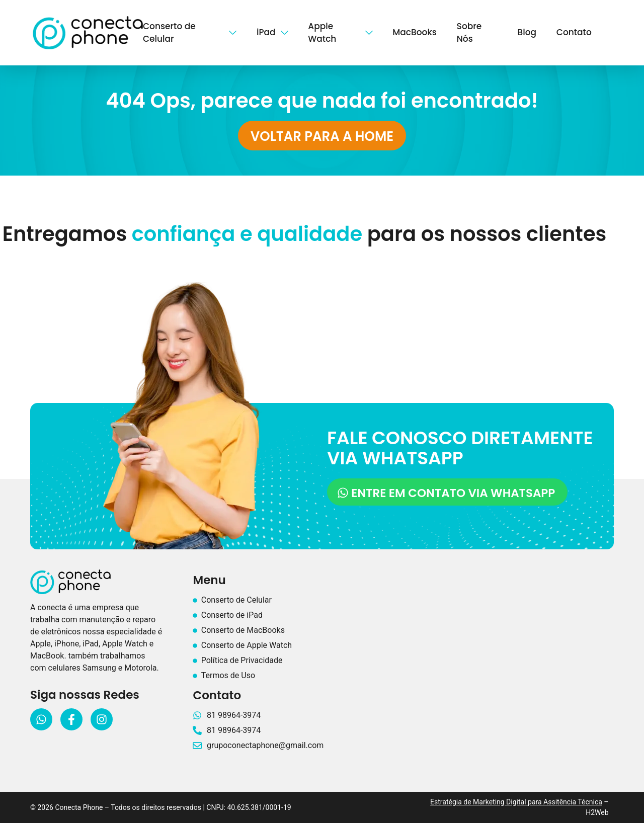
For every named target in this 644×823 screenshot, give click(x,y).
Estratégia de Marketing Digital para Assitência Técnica (516, 802)
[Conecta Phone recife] (487, 654)
